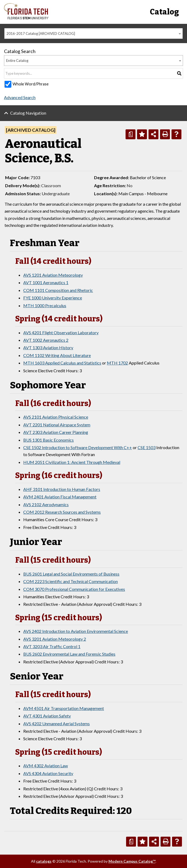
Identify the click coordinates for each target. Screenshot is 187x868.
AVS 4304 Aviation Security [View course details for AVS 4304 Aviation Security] (48, 773)
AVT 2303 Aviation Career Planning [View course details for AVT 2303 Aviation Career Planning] (56, 432)
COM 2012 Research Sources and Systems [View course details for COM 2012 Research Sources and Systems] (62, 512)
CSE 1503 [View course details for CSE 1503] (147, 447)
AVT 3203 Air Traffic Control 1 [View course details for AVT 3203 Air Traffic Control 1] (52, 646)
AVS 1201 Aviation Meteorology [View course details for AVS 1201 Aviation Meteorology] (53, 275)
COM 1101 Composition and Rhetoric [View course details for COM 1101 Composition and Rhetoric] (58, 290)
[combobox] (93, 33)
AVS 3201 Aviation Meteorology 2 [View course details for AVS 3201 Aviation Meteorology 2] (55, 639)
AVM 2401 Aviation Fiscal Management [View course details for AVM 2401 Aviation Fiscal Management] (60, 497)
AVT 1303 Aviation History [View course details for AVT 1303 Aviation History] (48, 347)
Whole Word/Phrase (31, 84)
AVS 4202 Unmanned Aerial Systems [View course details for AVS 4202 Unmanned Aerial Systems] (57, 724)
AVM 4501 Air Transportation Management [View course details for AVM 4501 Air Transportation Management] (64, 708)
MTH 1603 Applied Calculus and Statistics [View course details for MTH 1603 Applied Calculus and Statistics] (62, 363)
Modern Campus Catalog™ (132, 861)
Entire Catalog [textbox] (17, 61)
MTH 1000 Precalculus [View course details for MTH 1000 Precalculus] (45, 305)
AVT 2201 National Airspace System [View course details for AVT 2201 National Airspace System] (57, 425)
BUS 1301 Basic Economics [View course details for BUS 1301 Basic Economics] (48, 440)
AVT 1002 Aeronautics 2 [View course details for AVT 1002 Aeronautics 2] (46, 340)
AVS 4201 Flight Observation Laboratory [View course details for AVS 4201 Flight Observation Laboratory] (61, 332)
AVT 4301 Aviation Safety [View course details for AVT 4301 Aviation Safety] (47, 716)
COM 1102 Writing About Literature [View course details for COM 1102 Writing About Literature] (57, 355)
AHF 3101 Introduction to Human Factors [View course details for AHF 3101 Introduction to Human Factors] (62, 489)
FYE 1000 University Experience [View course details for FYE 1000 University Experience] (53, 298)
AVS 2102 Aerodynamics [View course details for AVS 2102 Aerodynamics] (46, 504)
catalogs (44, 861)
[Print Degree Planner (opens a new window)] (130, 134)
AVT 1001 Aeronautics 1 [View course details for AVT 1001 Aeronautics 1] (46, 282)
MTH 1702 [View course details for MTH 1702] (117, 363)
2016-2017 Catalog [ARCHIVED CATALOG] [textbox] (41, 33)
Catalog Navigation (28, 113)
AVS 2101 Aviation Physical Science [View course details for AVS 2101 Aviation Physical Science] (56, 417)
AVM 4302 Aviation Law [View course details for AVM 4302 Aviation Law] (46, 766)
